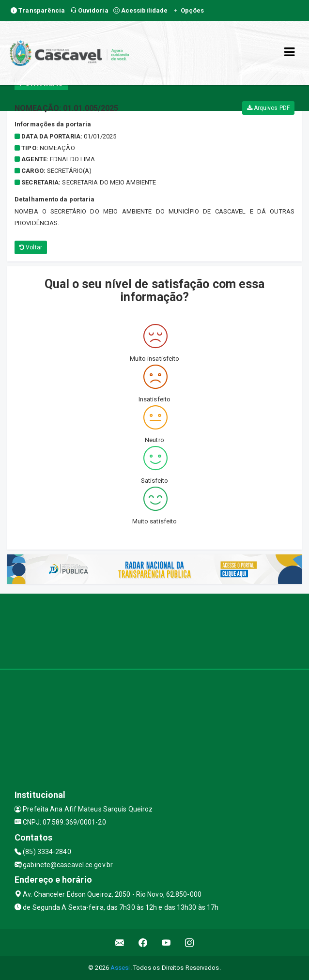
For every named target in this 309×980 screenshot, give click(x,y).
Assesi (120, 968)
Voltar (31, 247)
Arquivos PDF (268, 108)
